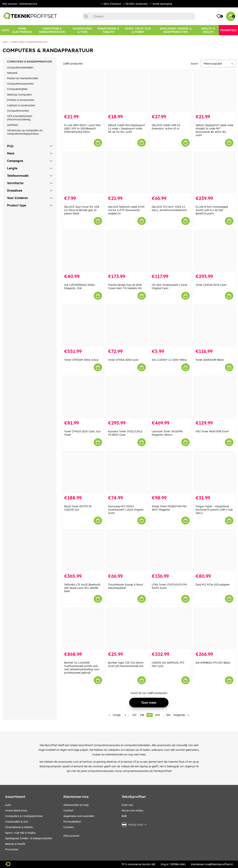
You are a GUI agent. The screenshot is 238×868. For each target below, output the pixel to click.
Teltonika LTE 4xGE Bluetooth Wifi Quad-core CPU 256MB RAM (82, 588)
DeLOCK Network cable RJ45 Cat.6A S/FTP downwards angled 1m (126, 210)
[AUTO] (5, 30)
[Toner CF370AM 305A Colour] (83, 326)
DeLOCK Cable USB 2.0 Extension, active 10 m (166, 127)
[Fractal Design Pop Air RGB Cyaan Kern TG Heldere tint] (127, 251)
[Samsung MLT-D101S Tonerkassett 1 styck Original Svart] (127, 472)
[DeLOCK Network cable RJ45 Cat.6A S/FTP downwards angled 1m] (127, 173)
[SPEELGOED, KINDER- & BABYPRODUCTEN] (176, 30)
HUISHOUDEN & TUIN (17, 822)
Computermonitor (18, 111)
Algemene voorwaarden (79, 816)
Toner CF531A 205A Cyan (123, 360)
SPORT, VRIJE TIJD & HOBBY (20, 833)
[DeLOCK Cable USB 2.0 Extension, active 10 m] (171, 91)
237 (134, 715)
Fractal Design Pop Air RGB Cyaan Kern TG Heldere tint (125, 287)
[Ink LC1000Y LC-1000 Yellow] (171, 326)
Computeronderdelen (20, 68)
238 (142, 715)
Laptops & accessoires (21, 105)
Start (5, 42)
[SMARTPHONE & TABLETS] (108, 30)
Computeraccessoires (20, 84)
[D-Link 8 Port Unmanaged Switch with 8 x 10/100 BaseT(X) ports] (215, 173)
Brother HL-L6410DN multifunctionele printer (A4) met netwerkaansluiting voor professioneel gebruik (82, 668)
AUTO (8, 805)
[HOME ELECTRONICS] (22, 30)
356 (168, 715)
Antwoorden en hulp (76, 805)
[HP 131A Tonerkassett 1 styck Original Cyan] (171, 251)
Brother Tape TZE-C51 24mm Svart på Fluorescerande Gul (126, 664)
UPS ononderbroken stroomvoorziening (20, 118)
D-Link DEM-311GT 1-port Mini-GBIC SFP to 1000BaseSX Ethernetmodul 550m (83, 129)
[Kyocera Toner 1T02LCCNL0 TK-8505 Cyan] (127, 397)
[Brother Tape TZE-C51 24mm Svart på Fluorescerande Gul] (127, 629)
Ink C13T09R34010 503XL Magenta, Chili (80, 287)
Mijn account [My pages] (71, 836)
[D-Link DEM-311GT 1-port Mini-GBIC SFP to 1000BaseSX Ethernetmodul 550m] (83, 91)
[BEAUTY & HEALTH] (208, 30)
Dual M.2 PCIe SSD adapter (213, 585)
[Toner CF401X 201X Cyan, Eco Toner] (83, 397)
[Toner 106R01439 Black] (215, 326)
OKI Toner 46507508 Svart (212, 431)
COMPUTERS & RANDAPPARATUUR (29, 42)
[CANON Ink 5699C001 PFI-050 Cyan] (171, 629)
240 (157, 715)
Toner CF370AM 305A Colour (81, 360)
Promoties (12, 849)
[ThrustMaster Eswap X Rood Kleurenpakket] (127, 550)
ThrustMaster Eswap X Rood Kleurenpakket (126, 586)
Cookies (69, 827)
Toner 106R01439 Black (210, 360)
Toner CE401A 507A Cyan (211, 285)
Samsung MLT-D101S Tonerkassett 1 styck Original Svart (126, 510)
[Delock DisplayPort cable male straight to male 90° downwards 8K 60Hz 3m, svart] (215, 91)
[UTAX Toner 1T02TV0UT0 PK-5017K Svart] (171, 550)
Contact (68, 811)
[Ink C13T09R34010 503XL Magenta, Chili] (83, 251)
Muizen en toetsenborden (23, 78)
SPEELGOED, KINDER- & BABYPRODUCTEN (29, 838)
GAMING (13, 125)
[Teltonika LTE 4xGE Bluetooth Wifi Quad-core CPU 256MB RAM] (83, 550)
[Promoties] (228, 30)
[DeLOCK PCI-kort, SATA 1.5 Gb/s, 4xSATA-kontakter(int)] (171, 173)
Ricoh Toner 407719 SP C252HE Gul (78, 508)
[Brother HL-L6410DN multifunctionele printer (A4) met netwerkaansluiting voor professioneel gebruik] (83, 629)
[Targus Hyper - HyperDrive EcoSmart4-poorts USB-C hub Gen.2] (215, 472)
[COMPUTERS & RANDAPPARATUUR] (52, 30)
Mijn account (10, 4)
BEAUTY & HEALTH (15, 844)
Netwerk (12, 73)
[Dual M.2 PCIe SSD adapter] (215, 550)
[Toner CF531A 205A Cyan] (127, 326)
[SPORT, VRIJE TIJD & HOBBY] (138, 30)
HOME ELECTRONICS (16, 811)
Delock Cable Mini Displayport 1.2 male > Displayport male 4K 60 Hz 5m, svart (126, 129)
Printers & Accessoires (21, 100)
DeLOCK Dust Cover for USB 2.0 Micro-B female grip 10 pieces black (82, 210)
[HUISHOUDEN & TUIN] (82, 30)
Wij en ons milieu (132, 811)
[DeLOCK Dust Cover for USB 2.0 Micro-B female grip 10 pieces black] (83, 173)
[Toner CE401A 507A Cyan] (215, 251)
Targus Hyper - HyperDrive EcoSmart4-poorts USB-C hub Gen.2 (214, 510)
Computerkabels (17, 89)
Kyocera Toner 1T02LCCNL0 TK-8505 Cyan (125, 433)
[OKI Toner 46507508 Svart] (215, 397)
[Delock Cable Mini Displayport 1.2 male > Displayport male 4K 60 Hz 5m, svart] (127, 91)
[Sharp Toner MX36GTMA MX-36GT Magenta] (171, 472)
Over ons (127, 805)
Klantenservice (28, 4)
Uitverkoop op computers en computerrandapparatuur (25, 132)
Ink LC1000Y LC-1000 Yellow (169, 360)
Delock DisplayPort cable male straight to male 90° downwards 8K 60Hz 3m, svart (214, 130)
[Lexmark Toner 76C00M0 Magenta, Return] (171, 397)
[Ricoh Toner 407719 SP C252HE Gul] (83, 472)
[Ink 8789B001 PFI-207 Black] (215, 629)
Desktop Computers (19, 95)
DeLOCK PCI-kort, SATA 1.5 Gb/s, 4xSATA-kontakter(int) (169, 208)
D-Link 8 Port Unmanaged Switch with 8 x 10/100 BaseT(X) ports (212, 210)
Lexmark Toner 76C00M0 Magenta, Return (167, 433)
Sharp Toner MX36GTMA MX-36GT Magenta (169, 508)
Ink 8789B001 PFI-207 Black (213, 663)
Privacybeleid (72, 822)
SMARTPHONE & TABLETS (19, 827)
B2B (124, 816)
